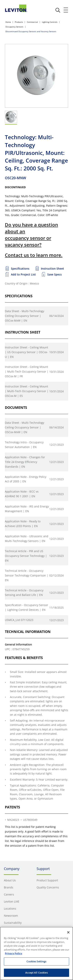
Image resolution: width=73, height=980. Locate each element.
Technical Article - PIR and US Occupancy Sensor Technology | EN (26, 556)
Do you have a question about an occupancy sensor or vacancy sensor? (31, 235)
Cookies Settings (36, 961)
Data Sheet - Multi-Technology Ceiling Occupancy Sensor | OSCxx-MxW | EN (25, 316)
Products (19, 22)
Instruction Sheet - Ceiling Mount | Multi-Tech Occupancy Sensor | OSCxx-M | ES (27, 391)
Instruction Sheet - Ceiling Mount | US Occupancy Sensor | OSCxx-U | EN (26, 352)
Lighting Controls (50, 22)
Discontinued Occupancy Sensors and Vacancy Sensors (31, 31)
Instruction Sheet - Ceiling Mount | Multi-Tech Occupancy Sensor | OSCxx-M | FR (27, 371)
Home (8, 22)
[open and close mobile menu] (66, 10)
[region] (36, 953)
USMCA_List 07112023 (19, 620)
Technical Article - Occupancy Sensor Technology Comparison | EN (27, 575)
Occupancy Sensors (14, 27)
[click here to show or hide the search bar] (58, 10)
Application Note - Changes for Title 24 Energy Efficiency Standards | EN (25, 462)
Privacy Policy (13, 953)
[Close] (68, 932)
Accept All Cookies (36, 973)
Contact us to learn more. (34, 255)
